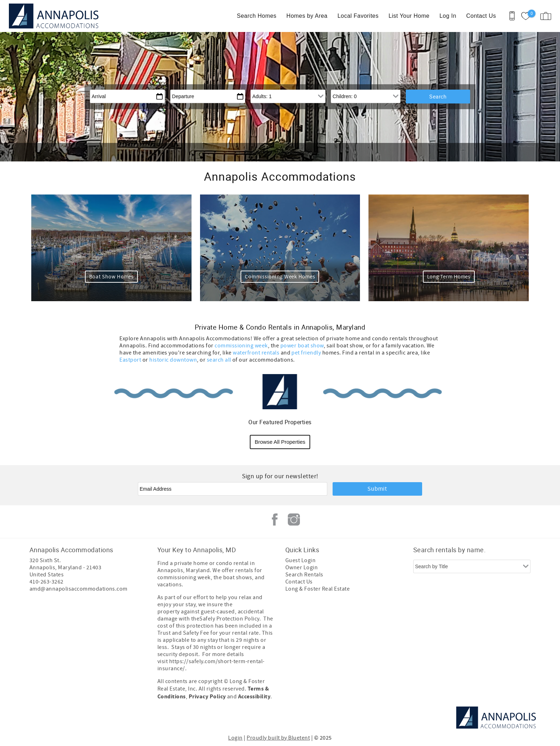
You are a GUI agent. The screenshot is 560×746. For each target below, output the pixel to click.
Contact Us (481, 16)
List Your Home (409, 16)
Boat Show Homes (111, 277)
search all (219, 360)
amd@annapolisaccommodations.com (79, 589)
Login (235, 738)
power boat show (302, 346)
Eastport (130, 360)
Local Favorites (358, 16)
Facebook (275, 519)
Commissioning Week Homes (280, 277)
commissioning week (241, 346)
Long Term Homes (449, 277)
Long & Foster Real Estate (317, 589)
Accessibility (254, 697)
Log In (448, 16)
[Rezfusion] (90, 718)
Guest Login (300, 560)
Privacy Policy (207, 697)
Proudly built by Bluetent (278, 738)
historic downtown (173, 360)
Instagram (294, 519)
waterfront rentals (256, 353)
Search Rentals (304, 575)
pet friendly (307, 353)
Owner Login (301, 568)
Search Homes (257, 16)
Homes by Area (307, 16)
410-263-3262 (47, 582)
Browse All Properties (280, 442)
